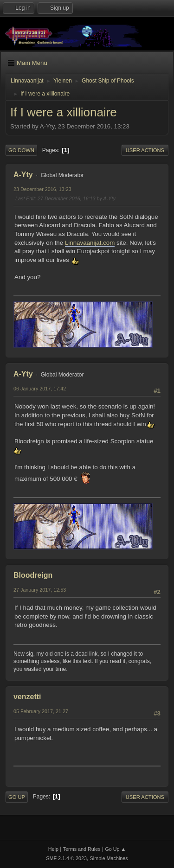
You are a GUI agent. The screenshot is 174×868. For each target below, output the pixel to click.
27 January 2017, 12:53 (40, 590)
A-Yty (23, 175)
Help (53, 849)
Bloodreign (33, 575)
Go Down (21, 150)
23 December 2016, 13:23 (42, 189)
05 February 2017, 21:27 (41, 711)
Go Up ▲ (115, 849)
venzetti (27, 697)
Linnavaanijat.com (90, 243)
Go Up (17, 797)
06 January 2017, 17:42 (40, 389)
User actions (145, 150)
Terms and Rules (82, 849)
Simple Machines (109, 858)
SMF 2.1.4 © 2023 (66, 858)
